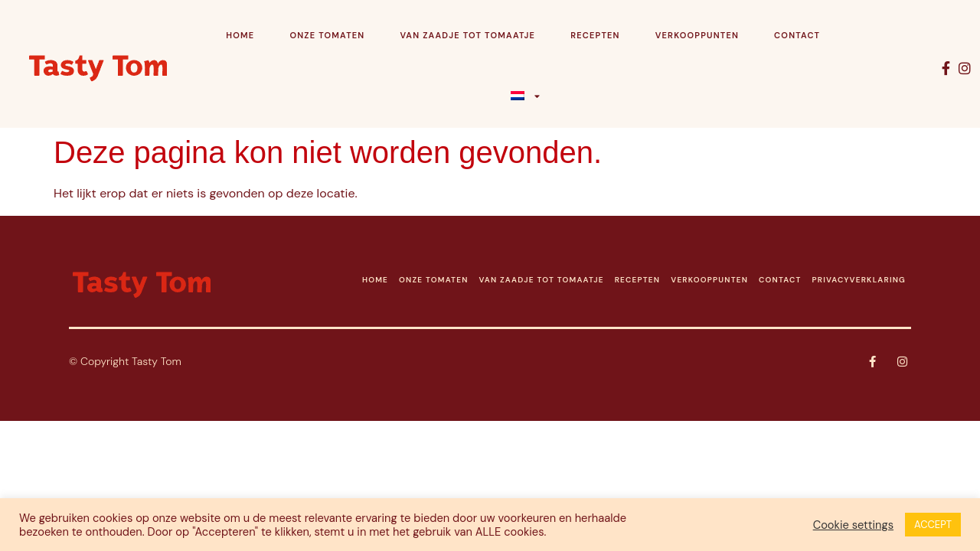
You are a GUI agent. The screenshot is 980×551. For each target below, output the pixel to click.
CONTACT (780, 280)
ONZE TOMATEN (433, 280)
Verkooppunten (697, 35)
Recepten (595, 35)
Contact (797, 35)
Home (240, 35)
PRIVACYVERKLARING (859, 280)
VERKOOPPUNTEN (709, 280)
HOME (375, 280)
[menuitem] (526, 96)
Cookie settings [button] (853, 525)
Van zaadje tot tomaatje (467, 35)
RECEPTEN (638, 280)
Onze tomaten (327, 35)
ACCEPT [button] (933, 525)
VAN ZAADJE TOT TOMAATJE (542, 280)
